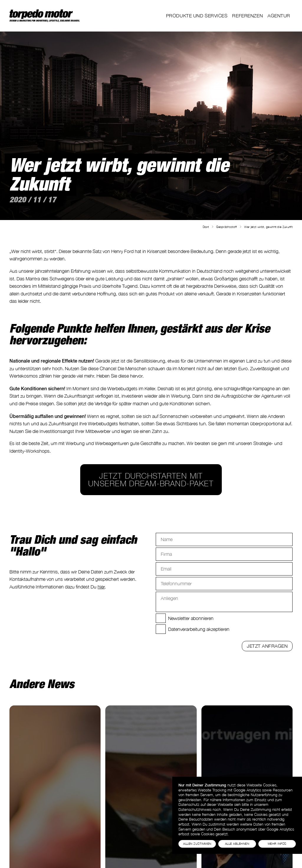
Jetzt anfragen (267, 646)
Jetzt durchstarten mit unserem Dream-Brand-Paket (151, 480)
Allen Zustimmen (197, 844)
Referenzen (247, 16)
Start (206, 227)
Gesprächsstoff (226, 227)
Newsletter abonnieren (191, 618)
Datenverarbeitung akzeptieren (199, 629)
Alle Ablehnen (237, 844)
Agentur (279, 16)
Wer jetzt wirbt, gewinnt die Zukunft (268, 227)
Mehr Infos (277, 844)
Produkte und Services (197, 16)
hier (101, 587)
